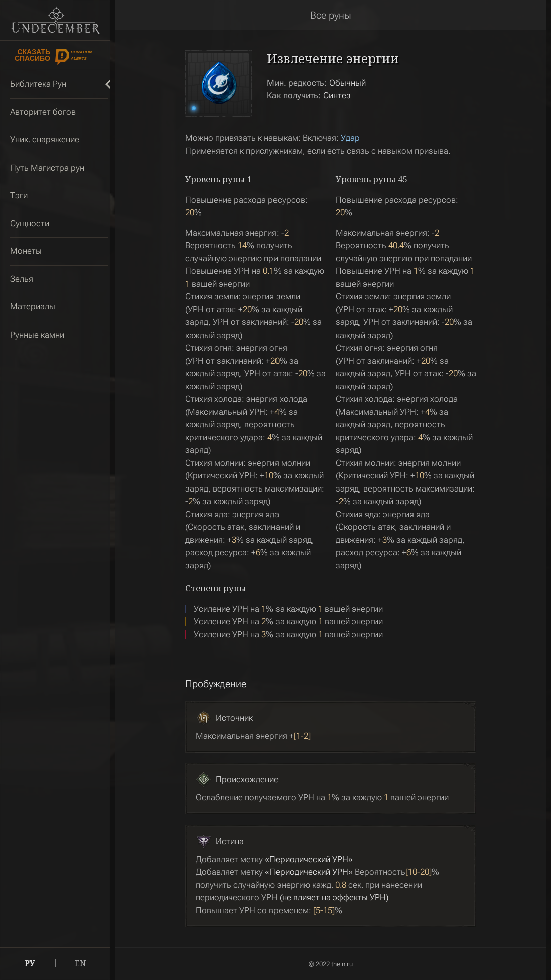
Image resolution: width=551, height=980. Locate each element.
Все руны (331, 15)
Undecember (55, 20)
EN (81, 963)
